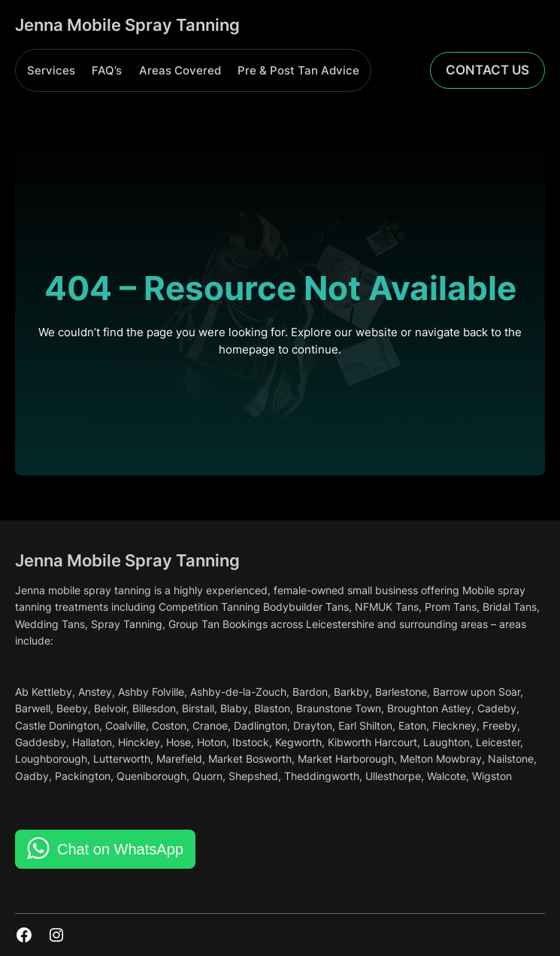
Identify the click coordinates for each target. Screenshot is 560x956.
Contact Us (487, 70)
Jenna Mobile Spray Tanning (127, 24)
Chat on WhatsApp (120, 849)
